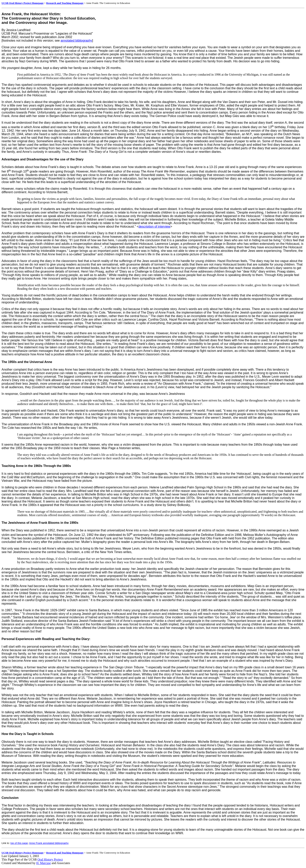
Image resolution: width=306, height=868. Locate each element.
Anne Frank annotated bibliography (49, 843)
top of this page (19, 843)
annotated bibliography (76, 41)
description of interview (154, 227)
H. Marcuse (44, 863)
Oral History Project (50, 860)
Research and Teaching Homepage (65, 3)
